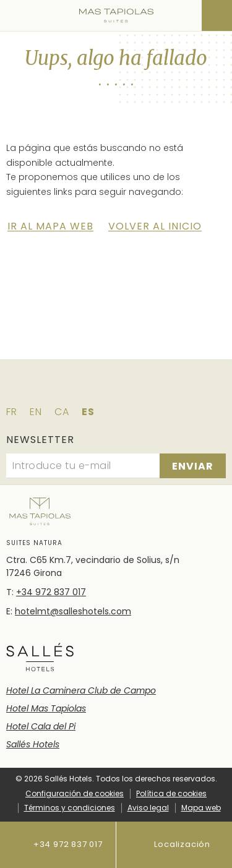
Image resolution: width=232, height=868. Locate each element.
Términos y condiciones (70, 808)
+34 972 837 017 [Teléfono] (51, 592)
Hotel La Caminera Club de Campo (81, 690)
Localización (174, 845)
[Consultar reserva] (217, 15)
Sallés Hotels (33, 744)
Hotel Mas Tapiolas (46, 708)
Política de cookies (171, 793)
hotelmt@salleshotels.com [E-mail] (73, 611)
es (88, 412)
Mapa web (201, 808)
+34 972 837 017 (58, 845)
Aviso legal (148, 808)
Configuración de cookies (75, 794)
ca (62, 412)
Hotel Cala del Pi (41, 726)
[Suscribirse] (193, 466)
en (36, 412)
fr (12, 412)
